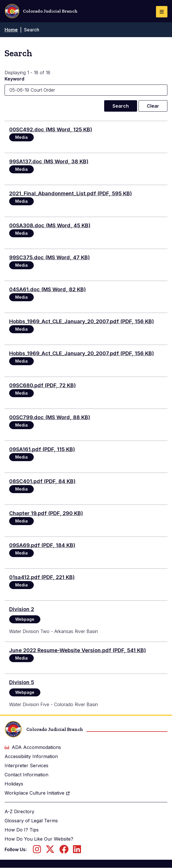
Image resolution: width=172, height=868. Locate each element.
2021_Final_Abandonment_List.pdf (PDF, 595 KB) (71, 193)
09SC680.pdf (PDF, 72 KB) (42, 385)
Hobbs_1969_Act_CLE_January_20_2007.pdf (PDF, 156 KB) (82, 321)
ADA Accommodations (33, 747)
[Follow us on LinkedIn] (77, 851)
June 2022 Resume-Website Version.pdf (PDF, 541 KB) (78, 650)
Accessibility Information (31, 756)
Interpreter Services (26, 765)
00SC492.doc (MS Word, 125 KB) (51, 129)
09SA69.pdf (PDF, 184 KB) (42, 545)
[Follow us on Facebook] (64, 851)
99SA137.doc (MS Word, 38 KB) (49, 161)
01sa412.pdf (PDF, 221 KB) (42, 577)
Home (11, 30)
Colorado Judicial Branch (41, 11)
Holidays (14, 784)
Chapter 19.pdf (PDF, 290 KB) (46, 513)
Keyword (14, 79)
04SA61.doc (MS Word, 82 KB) (48, 289)
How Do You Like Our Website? (39, 839)
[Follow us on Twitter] (50, 851)
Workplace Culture (37, 793)
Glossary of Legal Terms (31, 821)
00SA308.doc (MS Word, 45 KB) (50, 225)
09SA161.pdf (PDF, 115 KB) (42, 449)
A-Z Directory (19, 811)
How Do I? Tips (22, 830)
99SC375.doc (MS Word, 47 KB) (50, 257)
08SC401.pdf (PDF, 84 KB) (42, 481)
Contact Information (26, 775)
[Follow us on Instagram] (37, 851)
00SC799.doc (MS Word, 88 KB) (50, 417)
